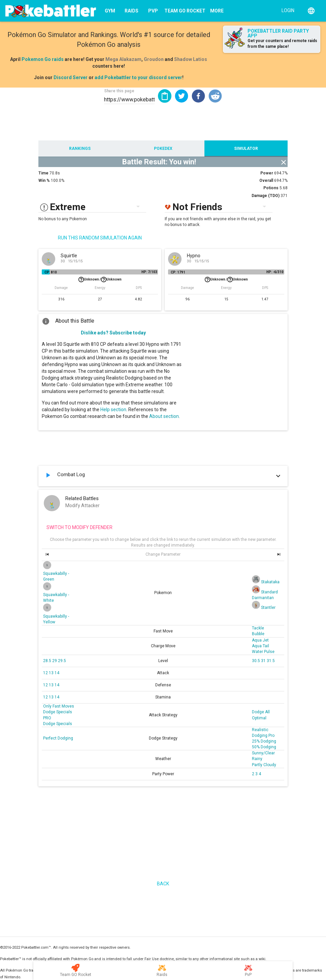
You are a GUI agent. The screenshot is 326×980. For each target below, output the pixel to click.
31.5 (271, 661)
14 (57, 673)
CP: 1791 (178, 272)
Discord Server (71, 77)
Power (267, 173)
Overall (266, 181)
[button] (182, 96)
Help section (113, 410)
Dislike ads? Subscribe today (113, 333)
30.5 (256, 661)
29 (55, 661)
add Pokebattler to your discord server (138, 77)
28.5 (48, 661)
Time (43, 173)
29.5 (62, 661)
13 (52, 673)
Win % (44, 181)
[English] (311, 11)
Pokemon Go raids (43, 59)
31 (264, 661)
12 (46, 673)
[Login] (286, 10)
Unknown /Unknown (100, 280)
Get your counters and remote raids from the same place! (282, 44)
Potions (271, 188)
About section (164, 416)
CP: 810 (51, 272)
